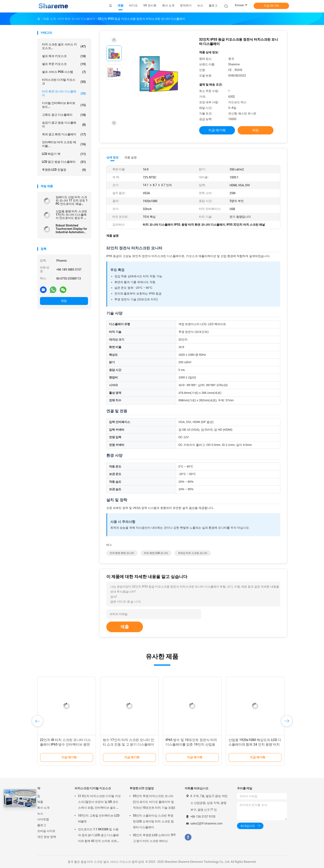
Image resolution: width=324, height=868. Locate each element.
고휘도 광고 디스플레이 (64, 115)
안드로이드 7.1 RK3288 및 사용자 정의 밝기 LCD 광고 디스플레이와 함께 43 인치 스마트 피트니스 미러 (99, 836)
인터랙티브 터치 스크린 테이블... (64, 144)
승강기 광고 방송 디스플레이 (64, 124)
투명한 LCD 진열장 (64, 170)
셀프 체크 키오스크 (64, 56)
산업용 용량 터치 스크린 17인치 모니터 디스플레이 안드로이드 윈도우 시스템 (71, 215)
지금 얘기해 (271, 6)
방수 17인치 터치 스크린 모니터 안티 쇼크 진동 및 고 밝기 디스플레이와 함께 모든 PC (129, 744)
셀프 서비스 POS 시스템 (64, 72)
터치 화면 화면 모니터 (122, 553)
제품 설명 (131, 157)
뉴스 (40, 813)
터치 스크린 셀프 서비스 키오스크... (64, 46)
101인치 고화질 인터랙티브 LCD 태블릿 (99, 818)
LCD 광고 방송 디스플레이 (64, 162)
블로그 (42, 825)
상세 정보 (113, 157)
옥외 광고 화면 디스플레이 (64, 134)
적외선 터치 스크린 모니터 (193, 553)
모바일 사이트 (46, 831)
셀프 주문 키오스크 (64, 64)
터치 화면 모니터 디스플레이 (64, 93)
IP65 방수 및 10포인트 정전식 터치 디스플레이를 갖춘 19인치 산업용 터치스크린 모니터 (191, 744)
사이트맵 (43, 819)
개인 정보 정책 (47, 837)
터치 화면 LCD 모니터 (156, 553)
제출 (125, 627)
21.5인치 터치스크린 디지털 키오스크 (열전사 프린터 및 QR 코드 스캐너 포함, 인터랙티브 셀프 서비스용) (99, 802)
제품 (40, 802)
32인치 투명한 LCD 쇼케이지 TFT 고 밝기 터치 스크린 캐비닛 (154, 838)
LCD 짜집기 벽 (64, 154)
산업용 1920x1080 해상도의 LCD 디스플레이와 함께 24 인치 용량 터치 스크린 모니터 (255, 744)
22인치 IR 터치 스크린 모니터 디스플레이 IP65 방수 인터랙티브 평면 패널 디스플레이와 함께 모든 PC (65, 744)
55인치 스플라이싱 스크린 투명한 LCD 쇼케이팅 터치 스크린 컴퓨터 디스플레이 (153, 821)
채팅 (64, 301)
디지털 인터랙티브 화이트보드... (64, 105)
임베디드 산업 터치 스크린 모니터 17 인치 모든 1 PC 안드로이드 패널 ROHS (72, 200)
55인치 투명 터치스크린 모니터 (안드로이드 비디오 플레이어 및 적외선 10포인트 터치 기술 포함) (154, 802)
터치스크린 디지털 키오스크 (64, 82)
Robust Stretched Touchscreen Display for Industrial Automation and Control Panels (71, 229)
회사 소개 (43, 808)
